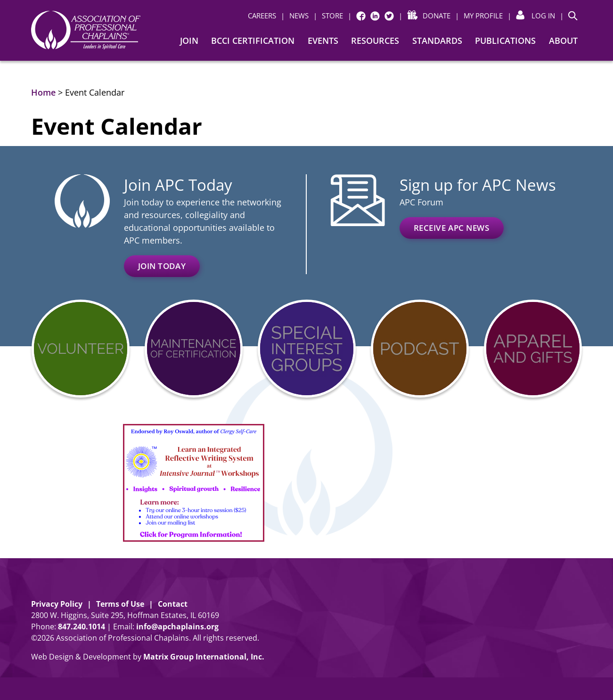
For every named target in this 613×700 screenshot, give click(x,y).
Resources (375, 41)
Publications (505, 41)
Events (323, 41)
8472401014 (82, 627)
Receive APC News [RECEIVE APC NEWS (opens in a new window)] (452, 228)
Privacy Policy (57, 604)
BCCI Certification (253, 41)
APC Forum (421, 202)
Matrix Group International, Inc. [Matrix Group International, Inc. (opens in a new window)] (204, 657)
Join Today (162, 266)
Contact (173, 604)
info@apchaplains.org (177, 627)
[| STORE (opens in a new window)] (328, 16)
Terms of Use (120, 604)
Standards (437, 41)
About (563, 41)
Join (189, 41)
